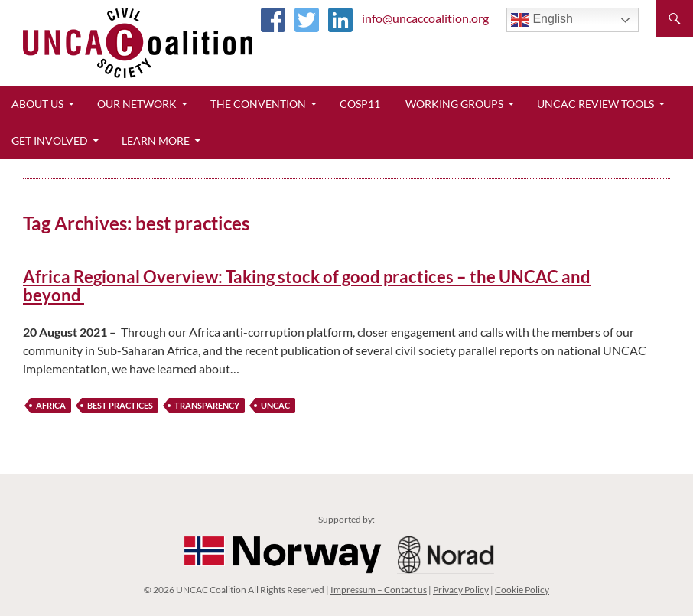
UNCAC (275, 405)
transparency (207, 405)
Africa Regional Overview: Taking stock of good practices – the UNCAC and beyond (307, 286)
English (542, 20)
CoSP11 (360, 104)
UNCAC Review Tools (595, 104)
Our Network (137, 104)
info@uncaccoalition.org (425, 18)
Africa (51, 405)
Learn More (156, 140)
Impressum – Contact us (379, 590)
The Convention (258, 104)
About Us (37, 104)
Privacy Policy (461, 590)
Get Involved (50, 140)
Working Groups (454, 104)
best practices (120, 405)
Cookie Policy (522, 590)
